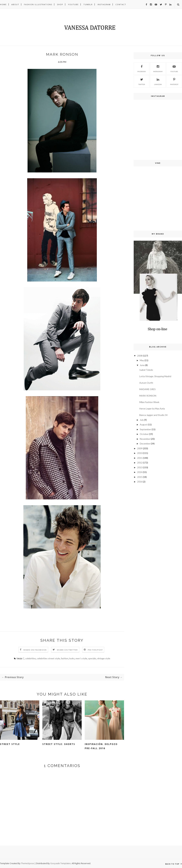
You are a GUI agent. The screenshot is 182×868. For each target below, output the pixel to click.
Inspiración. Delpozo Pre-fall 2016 (101, 746)
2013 (140, 467)
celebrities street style (48, 658)
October (144, 434)
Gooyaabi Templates (60, 863)
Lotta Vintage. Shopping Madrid (155, 376)
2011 (140, 458)
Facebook (142, 68)
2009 (140, 448)
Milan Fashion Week (149, 402)
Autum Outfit (146, 383)
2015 (140, 477)
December (145, 444)
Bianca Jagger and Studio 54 (153, 415)
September (145, 429)
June (142, 365)
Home (3, 4)
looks (72, 658)
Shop (60, 4)
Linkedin (158, 81)
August (144, 424)
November (145, 439)
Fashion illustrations (38, 4)
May (142, 360)
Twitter (142, 81)
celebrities (31, 658)
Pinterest (174, 81)
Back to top (174, 864)
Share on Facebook (35, 650)
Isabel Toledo (146, 370)
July (142, 420)
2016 (140, 482)
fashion (65, 658)
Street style (10, 744)
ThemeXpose (28, 863)
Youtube (73, 4)
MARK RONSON (148, 396)
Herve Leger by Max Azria (152, 409)
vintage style (104, 658)
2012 (140, 463)
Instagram (104, 4)
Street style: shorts (59, 744)
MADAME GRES (147, 389)
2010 (140, 453)
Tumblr (88, 4)
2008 (140, 356)
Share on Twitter (67, 650)
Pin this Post (95, 650)
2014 (140, 472)
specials (92, 658)
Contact (121, 4)
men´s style (81, 658)
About (15, 4)
